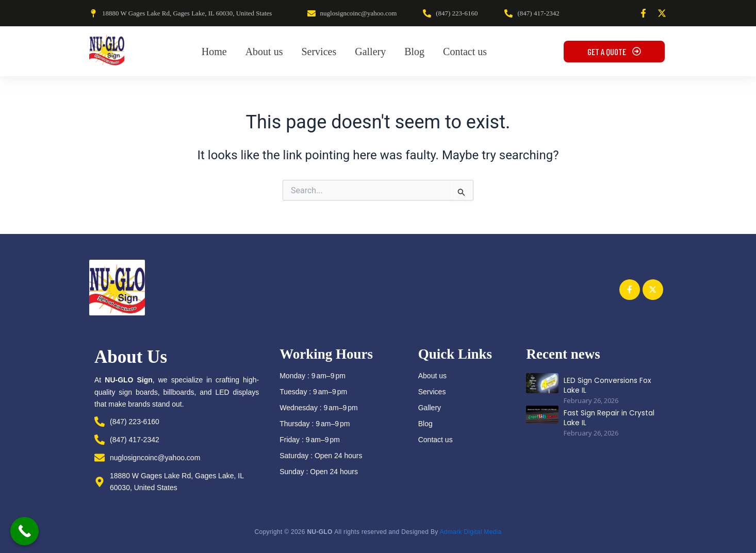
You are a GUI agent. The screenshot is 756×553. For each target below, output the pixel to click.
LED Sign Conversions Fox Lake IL (605, 382)
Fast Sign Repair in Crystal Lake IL (606, 415)
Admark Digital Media (470, 532)
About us (432, 376)
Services (432, 392)
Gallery (430, 408)
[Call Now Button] (24, 531)
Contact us (435, 440)
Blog (425, 424)
